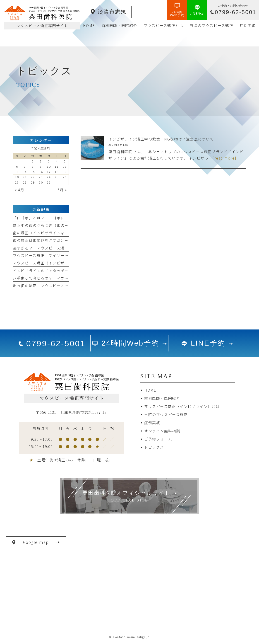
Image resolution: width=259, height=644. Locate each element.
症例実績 (152, 423)
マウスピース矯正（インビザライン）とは (182, 406)
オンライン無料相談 (162, 431)
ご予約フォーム (158, 439)
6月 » (62, 190)
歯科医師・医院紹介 (162, 398)
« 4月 (20, 190)
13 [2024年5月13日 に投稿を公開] (17, 172)
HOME (150, 390)
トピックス (154, 447)
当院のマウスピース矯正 (166, 415)
